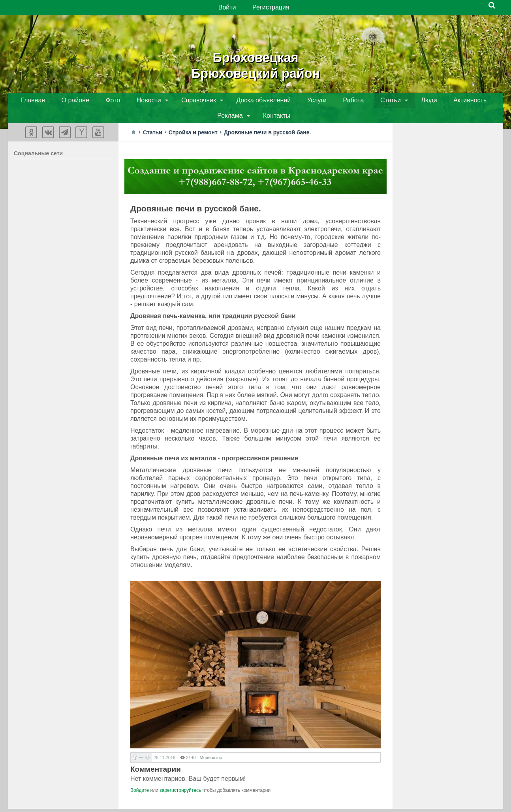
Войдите (140, 778)
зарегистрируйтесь (180, 778)
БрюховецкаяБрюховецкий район (255, 63)
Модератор (211, 745)
